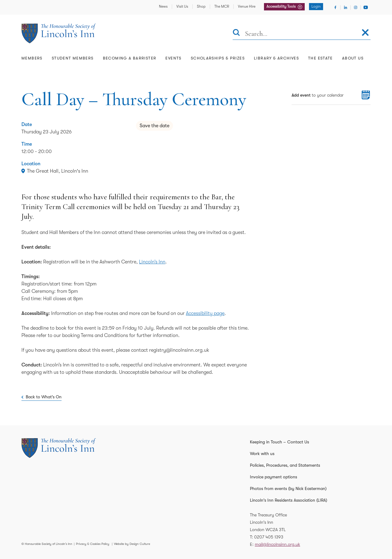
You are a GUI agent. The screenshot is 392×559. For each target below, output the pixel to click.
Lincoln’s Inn (152, 262)
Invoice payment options (273, 477)
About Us (353, 58)
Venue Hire (247, 6)
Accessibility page (205, 313)
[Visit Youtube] (366, 7)
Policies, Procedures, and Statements (285, 465)
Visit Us (182, 6)
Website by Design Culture (132, 544)
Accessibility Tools (281, 6)
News (163, 6)
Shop (201, 6)
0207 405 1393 (269, 537)
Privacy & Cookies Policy (93, 544)
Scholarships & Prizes (218, 58)
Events (173, 58)
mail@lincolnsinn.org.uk (277, 544)
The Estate (320, 58)
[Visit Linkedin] (345, 7)
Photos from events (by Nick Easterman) (288, 488)
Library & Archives (276, 58)
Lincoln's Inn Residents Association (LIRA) (288, 500)
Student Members (73, 58)
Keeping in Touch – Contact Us (279, 442)
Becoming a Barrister (130, 58)
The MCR (222, 6)
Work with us (262, 454)
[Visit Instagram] (356, 7)
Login (316, 6)
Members (32, 58)
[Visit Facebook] (335, 7)
